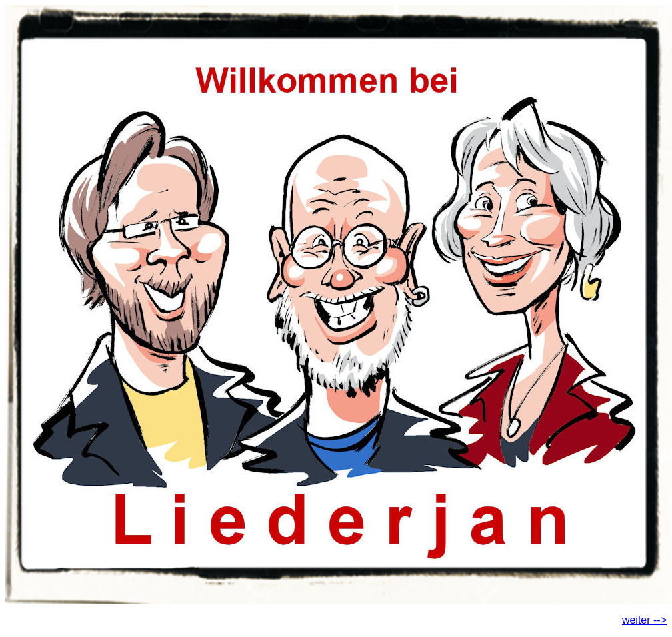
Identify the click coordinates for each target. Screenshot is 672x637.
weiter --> (644, 620)
